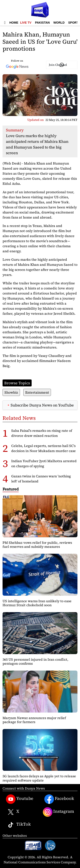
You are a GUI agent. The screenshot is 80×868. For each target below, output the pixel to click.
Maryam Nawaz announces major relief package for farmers (34, 720)
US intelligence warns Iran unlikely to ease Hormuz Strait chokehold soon (37, 603)
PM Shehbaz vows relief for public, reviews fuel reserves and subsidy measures (37, 545)
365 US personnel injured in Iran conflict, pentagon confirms (35, 661)
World (59, 23)
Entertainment (37, 392)
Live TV (26, 23)
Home (14, 23)
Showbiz (11, 392)
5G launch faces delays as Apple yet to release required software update (39, 778)
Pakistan (42, 23)
